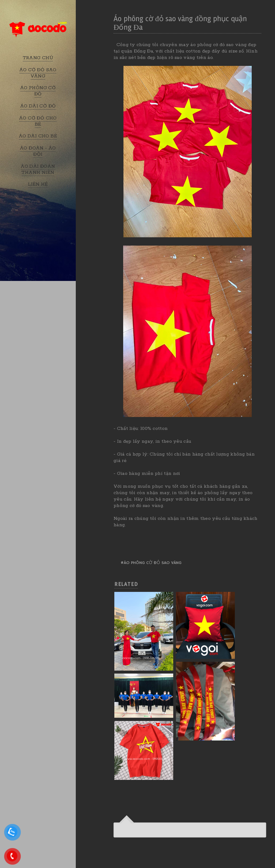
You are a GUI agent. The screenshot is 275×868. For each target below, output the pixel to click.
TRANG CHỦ (38, 58)
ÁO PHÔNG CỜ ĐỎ (38, 91)
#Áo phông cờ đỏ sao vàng (151, 563)
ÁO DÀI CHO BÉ (38, 136)
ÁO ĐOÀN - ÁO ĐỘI (38, 151)
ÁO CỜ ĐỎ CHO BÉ (38, 121)
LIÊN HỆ (38, 184)
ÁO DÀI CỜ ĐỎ (38, 106)
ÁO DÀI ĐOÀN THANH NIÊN (38, 169)
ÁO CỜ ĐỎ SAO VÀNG (38, 73)
